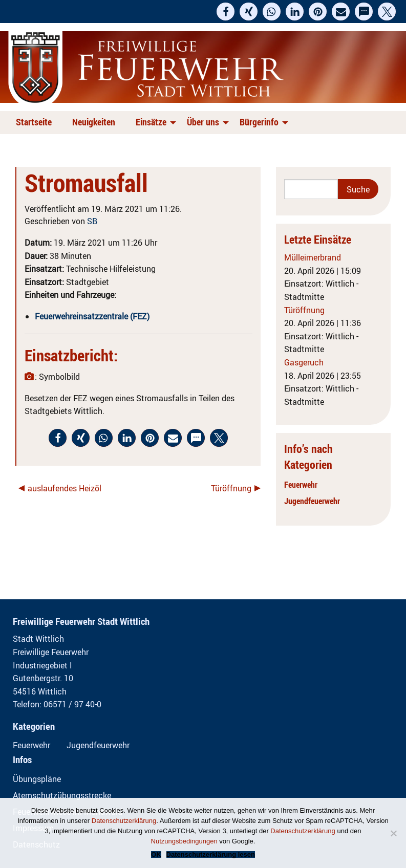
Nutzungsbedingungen (184, 841)
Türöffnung (231, 488)
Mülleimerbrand (313, 257)
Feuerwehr (301, 485)
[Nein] (393, 833)
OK (156, 854)
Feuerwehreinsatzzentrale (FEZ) (92, 316)
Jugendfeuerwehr (312, 501)
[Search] (311, 189)
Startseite (34, 122)
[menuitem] (36, 123)
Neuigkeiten (94, 122)
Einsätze (151, 122)
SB (92, 221)
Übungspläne (37, 779)
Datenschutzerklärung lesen (211, 854)
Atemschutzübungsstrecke (62, 795)
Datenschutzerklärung (124, 821)
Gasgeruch (304, 362)
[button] (226, 12)
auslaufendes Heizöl (65, 488)
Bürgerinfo (259, 122)
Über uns (203, 122)
